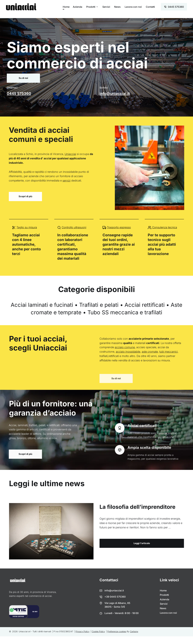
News (117, 7)
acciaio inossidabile (128, 352)
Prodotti (91, 7)
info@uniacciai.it (115, 94)
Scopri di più (22, 196)
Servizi (106, 7)
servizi (63, 181)
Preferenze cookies (117, 631)
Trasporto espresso (119, 231)
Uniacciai (66, 154)
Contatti (150, 7)
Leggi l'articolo (142, 543)
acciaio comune (125, 347)
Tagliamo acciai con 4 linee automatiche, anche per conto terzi (26, 248)
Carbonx (134, 631)
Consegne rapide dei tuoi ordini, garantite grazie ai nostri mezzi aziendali (119, 248)
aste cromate (150, 352)
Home (66, 7)
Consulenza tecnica (165, 231)
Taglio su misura (27, 231)
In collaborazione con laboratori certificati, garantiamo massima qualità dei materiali (73, 251)
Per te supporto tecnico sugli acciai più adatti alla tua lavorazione (162, 248)
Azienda (78, 7)
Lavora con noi (133, 7)
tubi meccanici (168, 352)
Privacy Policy (82, 631)
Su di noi (23, 78)
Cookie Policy (98, 631)
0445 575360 (19, 94)
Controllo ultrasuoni (74, 231)
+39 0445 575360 (115, 597)
